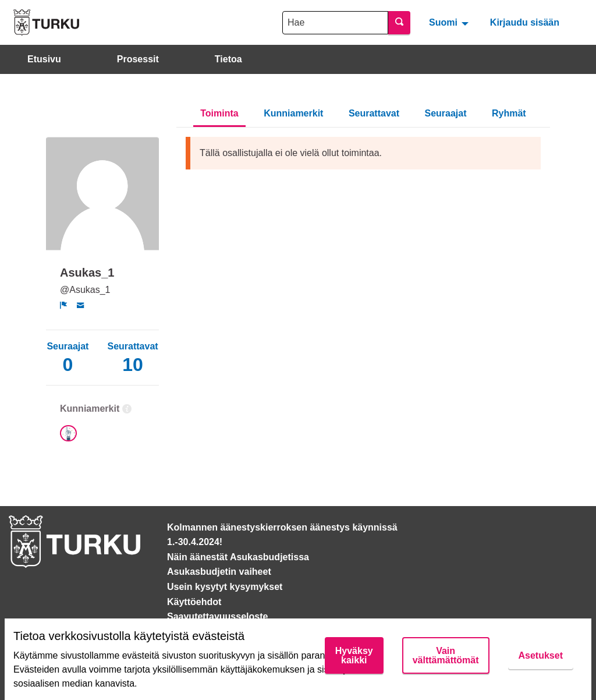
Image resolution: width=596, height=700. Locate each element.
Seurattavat (374, 113)
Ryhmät (509, 113)
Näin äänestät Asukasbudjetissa (238, 557)
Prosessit (138, 59)
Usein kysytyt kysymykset (225, 587)
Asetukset (541, 655)
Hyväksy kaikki (354, 655)
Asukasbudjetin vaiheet (219, 572)
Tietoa (228, 59)
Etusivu (44, 59)
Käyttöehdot (194, 602)
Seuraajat (446, 113)
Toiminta (219, 113)
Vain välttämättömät (446, 655)
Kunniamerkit (293, 113)
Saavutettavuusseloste (217, 616)
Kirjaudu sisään (525, 22)
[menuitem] (450, 22)
